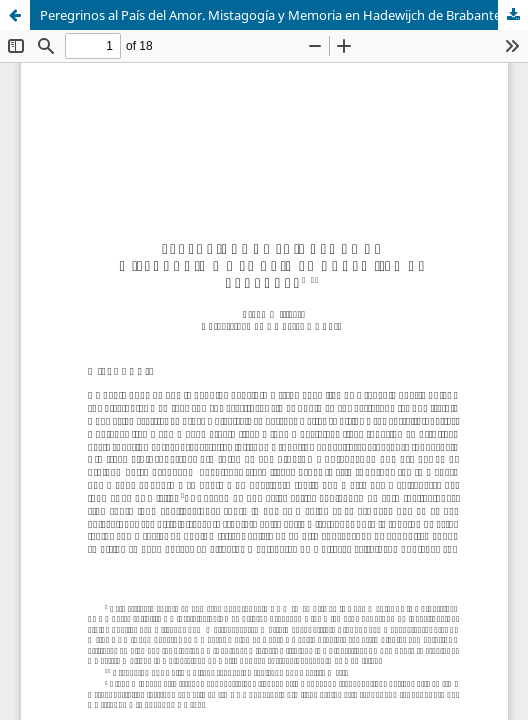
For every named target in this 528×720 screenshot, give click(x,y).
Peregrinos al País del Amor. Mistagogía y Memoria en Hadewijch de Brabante (270, 15)
